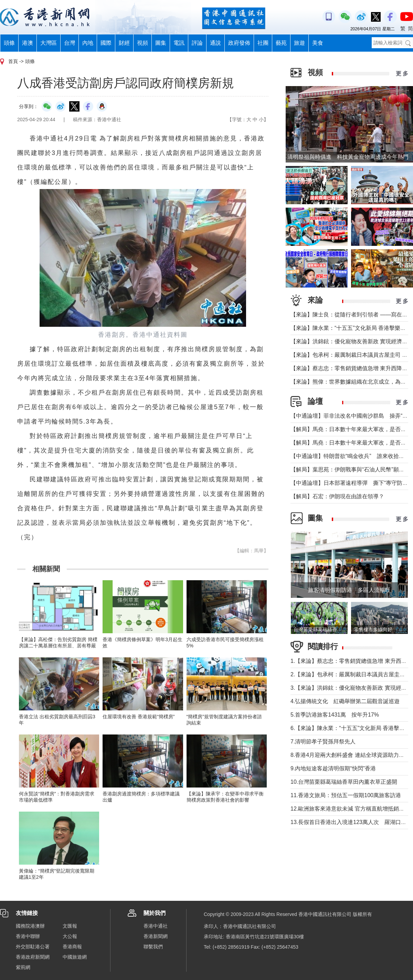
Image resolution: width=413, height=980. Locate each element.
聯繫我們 (153, 947)
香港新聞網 (156, 936)
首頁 (13, 61)
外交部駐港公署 (33, 947)
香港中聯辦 (28, 936)
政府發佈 (239, 43)
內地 (88, 43)
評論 (197, 43)
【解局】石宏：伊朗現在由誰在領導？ (337, 496)
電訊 (179, 43)
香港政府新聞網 (33, 957)
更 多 (402, 74)
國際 (106, 43)
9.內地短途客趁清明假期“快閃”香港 (333, 768)
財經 (124, 43)
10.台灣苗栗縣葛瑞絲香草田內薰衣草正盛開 (344, 782)
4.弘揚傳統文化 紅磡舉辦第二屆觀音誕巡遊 (345, 701)
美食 (318, 43)
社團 (263, 43)
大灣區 (49, 43)
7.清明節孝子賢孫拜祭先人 (323, 742)
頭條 (9, 43)
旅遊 (299, 43)
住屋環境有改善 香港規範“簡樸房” (139, 717)
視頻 (142, 43)
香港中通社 (156, 926)
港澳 (28, 43)
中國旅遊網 (75, 957)
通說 (215, 43)
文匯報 (70, 926)
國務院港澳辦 (30, 926)
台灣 (70, 43)
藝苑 (281, 43)
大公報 (70, 936)
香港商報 (72, 947)
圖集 (161, 43)
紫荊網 (23, 967)
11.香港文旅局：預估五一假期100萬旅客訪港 (346, 795)
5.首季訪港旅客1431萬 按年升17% (335, 715)
